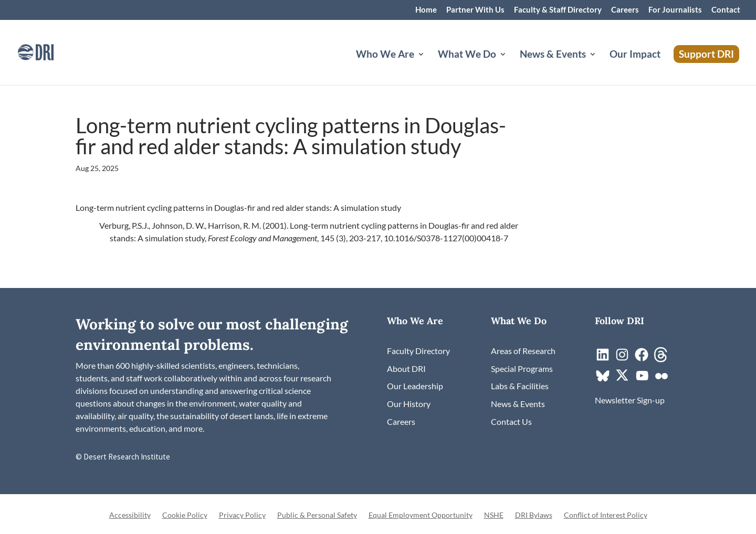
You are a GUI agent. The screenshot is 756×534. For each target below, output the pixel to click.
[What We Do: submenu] (511, 67)
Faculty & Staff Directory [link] (558, 10)
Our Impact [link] (635, 55)
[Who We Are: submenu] (429, 67)
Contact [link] (726, 10)
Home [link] (426, 10)
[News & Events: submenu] (601, 67)
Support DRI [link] (706, 54)
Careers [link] (625, 10)
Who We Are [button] (385, 55)
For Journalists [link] (675, 10)
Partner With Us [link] (475, 10)
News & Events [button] (553, 55)
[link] (50, 51)
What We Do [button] (467, 55)
